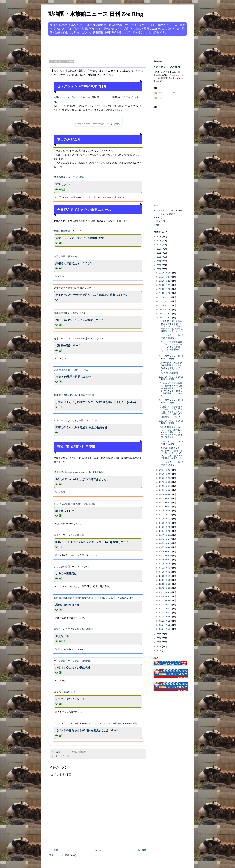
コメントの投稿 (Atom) (65, 855)
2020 (159, 261)
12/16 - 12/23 (166, 281)
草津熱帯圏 (60, 177)
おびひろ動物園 (62, 504)
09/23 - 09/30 (166, 478)
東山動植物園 (61, 313)
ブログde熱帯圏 (76, 177)
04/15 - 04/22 (166, 572)
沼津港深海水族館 (63, 598)
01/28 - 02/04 (166, 617)
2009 (159, 650)
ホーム (98, 850)
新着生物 (73, 256)
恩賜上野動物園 (62, 231)
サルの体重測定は (66, 573)
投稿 (159, 93)
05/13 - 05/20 (166, 555)
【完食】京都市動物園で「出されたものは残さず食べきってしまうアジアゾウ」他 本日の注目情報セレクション (171, 412)
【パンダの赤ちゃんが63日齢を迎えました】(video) (87, 730)
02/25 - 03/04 (166, 600)
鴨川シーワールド (63, 535)
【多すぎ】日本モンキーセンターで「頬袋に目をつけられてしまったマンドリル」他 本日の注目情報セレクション (171, 453)
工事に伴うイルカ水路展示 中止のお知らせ (81, 427)
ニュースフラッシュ (166, 210)
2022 (159, 253)
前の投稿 (142, 850)
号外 (158, 225)
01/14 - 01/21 (166, 625)
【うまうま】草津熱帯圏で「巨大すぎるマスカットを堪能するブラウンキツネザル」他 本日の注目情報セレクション (171, 390)
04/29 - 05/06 (166, 564)
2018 (159, 269)
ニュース (77, 231)
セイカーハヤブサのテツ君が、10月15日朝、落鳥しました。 (92, 295)
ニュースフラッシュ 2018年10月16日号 (171, 422)
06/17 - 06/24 (166, 535)
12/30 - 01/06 (166, 273)
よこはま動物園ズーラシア (68, 566)
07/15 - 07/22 (166, 519)
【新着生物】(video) (68, 345)
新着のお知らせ (78, 313)
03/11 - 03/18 (166, 592)
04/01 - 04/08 (166, 580)
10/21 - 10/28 (166, 314)
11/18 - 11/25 (166, 297)
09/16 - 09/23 (166, 482)
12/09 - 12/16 (166, 285)
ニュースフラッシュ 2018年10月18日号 (171, 378)
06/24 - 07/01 (166, 531)
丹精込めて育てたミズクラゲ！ (74, 263)
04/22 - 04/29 (166, 568)
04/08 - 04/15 (166, 576)
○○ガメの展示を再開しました (73, 377)
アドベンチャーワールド (66, 723)
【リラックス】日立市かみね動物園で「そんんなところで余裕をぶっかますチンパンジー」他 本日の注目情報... (170, 368)
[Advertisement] (106, 48)
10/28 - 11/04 (166, 310)
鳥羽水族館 (60, 661)
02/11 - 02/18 (166, 609)
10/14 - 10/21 (166, 318)
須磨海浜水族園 (62, 370)
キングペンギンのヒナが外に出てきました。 (82, 479)
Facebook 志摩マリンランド (89, 338)
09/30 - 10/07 (166, 474)
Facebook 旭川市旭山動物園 (89, 472)
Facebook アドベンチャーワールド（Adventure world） (110, 723)
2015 (159, 642)
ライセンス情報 (113, 124)
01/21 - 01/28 (166, 621)
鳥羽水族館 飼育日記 (79, 661)
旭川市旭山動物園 (63, 472)
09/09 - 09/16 (166, 486)
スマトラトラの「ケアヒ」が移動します (80, 238)
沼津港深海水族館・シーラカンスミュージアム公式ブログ (104, 598)
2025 (159, 241)
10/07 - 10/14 (166, 470)
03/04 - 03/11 (166, 596)
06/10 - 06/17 (166, 539)
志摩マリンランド (63, 338)
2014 (159, 646)
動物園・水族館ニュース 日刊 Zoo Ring (96, 14)
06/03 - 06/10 (166, 543)
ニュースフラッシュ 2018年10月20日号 (171, 337)
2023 (159, 249)
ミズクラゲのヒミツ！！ (70, 699)
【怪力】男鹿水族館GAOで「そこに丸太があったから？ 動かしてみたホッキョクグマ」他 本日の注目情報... (171, 432)
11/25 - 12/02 (166, 293)
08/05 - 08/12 (166, 506)
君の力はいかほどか (67, 605)
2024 (159, 245)
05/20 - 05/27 (166, 551)
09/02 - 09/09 (166, 490)
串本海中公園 (61, 395)
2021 (159, 257)
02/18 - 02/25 (166, 605)
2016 (159, 638)
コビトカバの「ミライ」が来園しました (80, 320)
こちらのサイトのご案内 (167, 67)
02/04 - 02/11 (166, 613)
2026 (159, 237)
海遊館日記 (69, 692)
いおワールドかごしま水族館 (69, 420)
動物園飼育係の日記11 (84, 504)
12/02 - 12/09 (166, 289)
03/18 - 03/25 (166, 588)
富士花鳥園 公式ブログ (80, 288)
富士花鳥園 (60, 288)
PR (158, 217)
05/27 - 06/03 (166, 547)
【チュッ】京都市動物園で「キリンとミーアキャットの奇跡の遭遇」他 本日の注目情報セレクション (171, 347)
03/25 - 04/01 (166, 584)
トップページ (93, 420)
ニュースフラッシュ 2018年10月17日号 (171, 401)
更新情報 (79, 535)
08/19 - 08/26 (166, 498)
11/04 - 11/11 (166, 305)
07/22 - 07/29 (166, 515)
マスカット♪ (63, 184)
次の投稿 (54, 850)
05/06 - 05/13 (166, 560)
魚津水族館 (60, 256)
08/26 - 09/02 (166, 494)
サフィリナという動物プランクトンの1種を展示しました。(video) (96, 402)
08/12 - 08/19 (166, 502)
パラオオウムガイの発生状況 (73, 668)
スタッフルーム (80, 370)
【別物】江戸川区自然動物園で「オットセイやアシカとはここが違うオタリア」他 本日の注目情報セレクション (171, 326)
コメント (161, 98)
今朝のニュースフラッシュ (67, 97)
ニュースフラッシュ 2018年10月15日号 (171, 443)
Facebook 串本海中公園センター (87, 395)
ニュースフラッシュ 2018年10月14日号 (171, 463)
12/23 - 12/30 (166, 277)
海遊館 (57, 692)
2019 (159, 265)
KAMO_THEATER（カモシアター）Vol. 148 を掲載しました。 (93, 542)
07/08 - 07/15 (166, 523)
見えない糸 (62, 636)
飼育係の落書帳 (85, 629)
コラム (159, 221)
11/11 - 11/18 (166, 301)
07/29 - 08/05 (166, 511)
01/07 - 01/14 (166, 629)
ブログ (87, 566)
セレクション (64, 756)
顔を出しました (65, 511)
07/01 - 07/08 (166, 527)
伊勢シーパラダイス (64, 629)
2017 (159, 634)
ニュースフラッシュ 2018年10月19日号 (171, 357)
